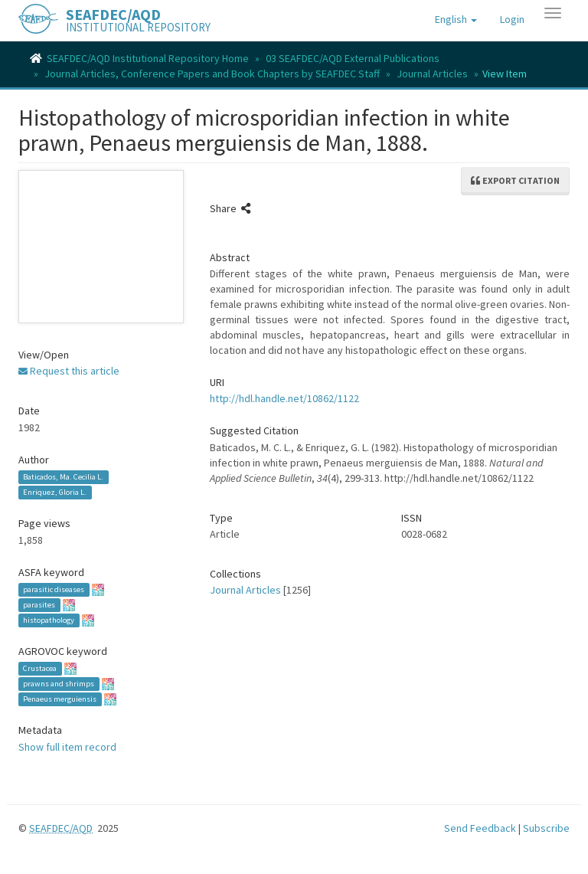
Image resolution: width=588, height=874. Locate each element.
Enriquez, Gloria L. (55, 492)
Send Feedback (480, 828)
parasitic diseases (54, 589)
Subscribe (546, 828)
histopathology (49, 620)
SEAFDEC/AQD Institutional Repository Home (148, 58)
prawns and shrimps (59, 684)
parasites (39, 605)
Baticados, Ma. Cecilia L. (63, 477)
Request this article (69, 371)
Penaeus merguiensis (60, 699)
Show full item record (67, 747)
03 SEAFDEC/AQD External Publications (353, 58)
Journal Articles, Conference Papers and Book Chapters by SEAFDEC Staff (212, 74)
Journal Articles (432, 74)
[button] (456, 19)
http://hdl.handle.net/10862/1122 (284, 398)
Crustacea (40, 668)
